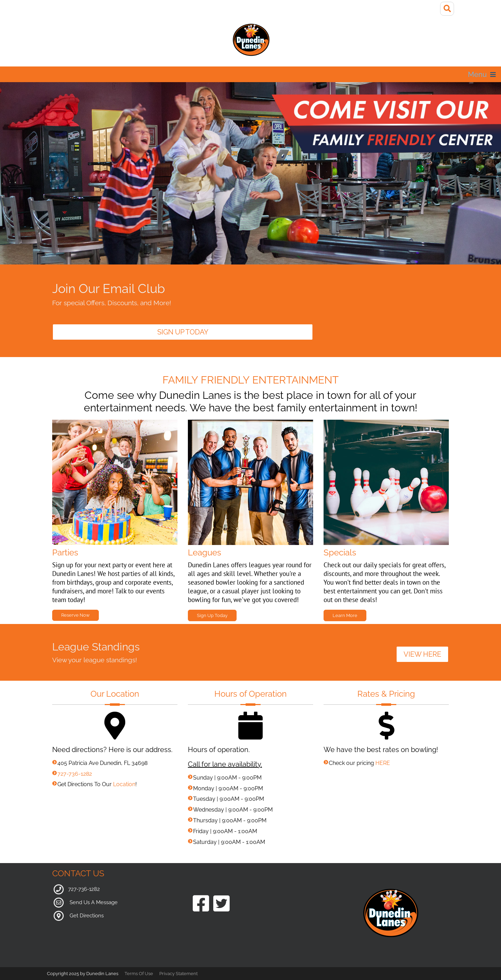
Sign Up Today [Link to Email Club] (183, 332)
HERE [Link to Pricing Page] (383, 763)
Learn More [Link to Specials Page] (345, 615)
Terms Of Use (139, 974)
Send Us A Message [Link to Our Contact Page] (94, 902)
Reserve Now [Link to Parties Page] (75, 615)
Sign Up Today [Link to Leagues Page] (212, 615)
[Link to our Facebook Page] (201, 904)
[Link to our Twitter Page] (221, 904)
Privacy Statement (178, 974)
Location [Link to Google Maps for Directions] (124, 784)
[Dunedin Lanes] (250, 39)
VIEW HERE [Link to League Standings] (422, 654)
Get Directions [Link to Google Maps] (87, 916)
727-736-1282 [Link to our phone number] (75, 774)
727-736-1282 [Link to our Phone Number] (84, 889)
